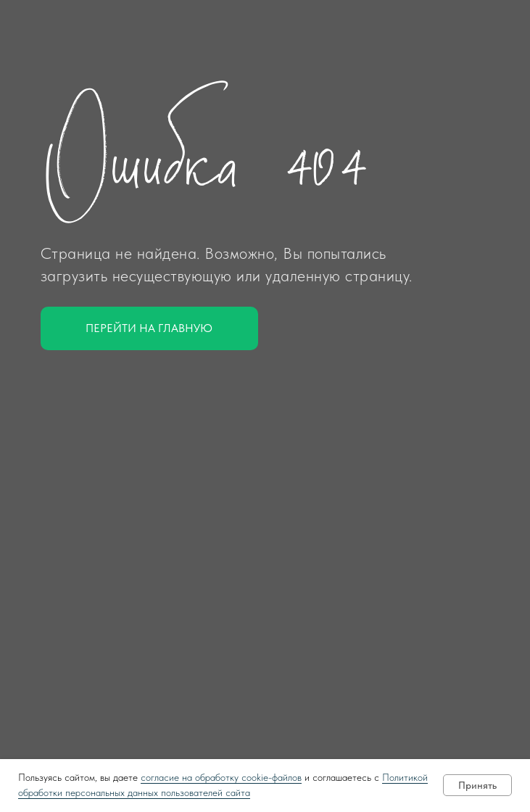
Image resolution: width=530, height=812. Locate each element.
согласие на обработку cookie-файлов (221, 777)
